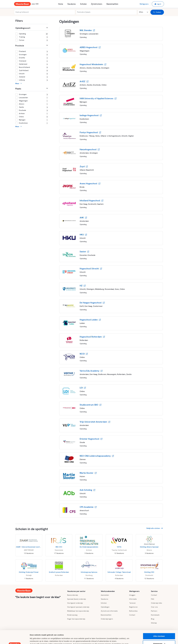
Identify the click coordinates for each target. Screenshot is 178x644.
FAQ (153, 599)
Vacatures (72, 4)
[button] (158, 4)
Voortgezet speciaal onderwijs (78, 607)
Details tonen (35, 640)
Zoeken (157, 12)
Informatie (133, 599)
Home (61, 4)
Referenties (133, 611)
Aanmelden (105, 595)
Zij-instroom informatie (109, 611)
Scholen (83, 4)
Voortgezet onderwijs (75, 603)
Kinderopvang (72, 615)
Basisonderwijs (73, 595)
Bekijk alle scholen (155, 528)
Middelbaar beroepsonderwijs (78, 611)
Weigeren (159, 638)
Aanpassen (159, 630)
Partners (154, 611)
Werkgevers (144, 4)
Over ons (154, 607)
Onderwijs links (156, 603)
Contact (132, 615)
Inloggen (132, 595)
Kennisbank (155, 615)
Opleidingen (105, 607)
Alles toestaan (159, 623)
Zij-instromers (97, 4)
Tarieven (132, 603)
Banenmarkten (112, 4)
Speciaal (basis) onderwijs (77, 599)
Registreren (133, 607)
